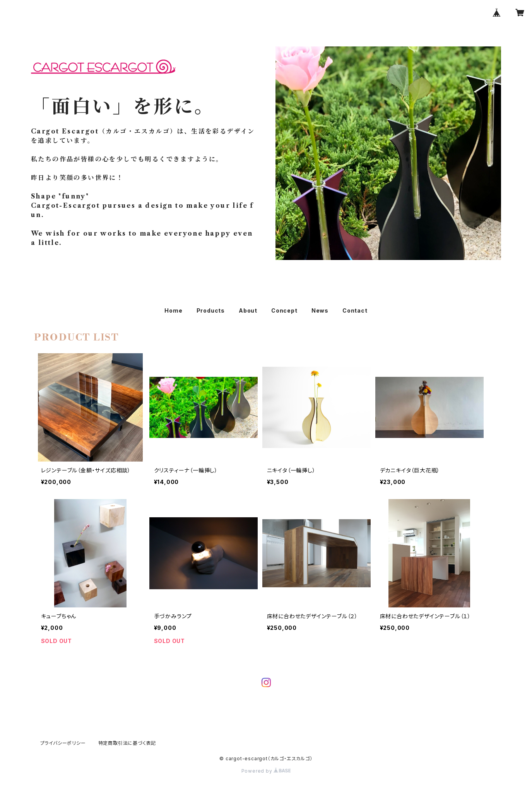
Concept (284, 310)
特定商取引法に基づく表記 (127, 743)
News (320, 310)
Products (211, 310)
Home (173, 310)
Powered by (266, 771)
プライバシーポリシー (63, 743)
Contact (355, 310)
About (248, 310)
